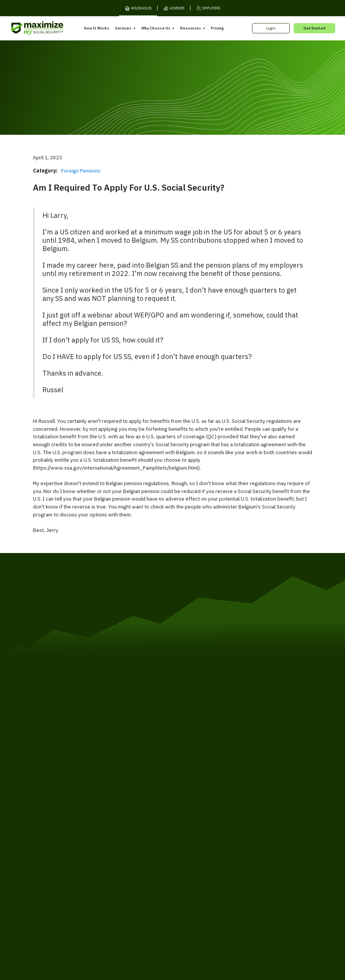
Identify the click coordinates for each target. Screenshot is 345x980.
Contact (272, 865)
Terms (72, 865)
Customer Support (240, 865)
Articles (247, 828)
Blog (244, 845)
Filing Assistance (128, 828)
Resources (191, 28)
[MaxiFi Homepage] (27, 29)
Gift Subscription (65, 840)
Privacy (91, 865)
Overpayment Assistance (137, 837)
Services (123, 28)
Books (246, 819)
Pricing (217, 28)
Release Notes (63, 822)
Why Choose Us (156, 28)
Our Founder (188, 831)
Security (135, 865)
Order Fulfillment (198, 865)
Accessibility (162, 865)
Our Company (62, 831)
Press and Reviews (194, 849)
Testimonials (188, 840)
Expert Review (126, 819)
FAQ (243, 854)
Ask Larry (248, 836)
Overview (121, 810)
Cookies (112, 865)
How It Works (97, 28)
